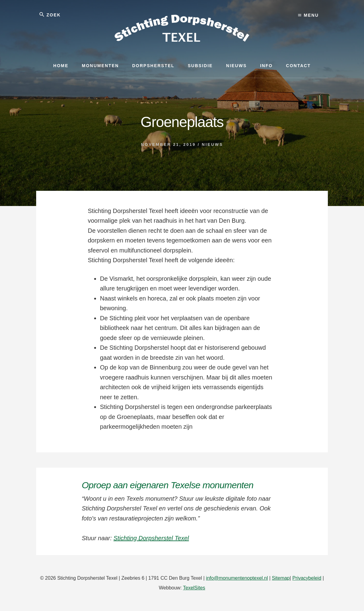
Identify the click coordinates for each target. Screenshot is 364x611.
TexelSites (194, 588)
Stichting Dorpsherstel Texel (151, 538)
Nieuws (212, 144)
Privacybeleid (307, 578)
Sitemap (281, 578)
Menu (308, 15)
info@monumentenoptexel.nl (237, 578)
